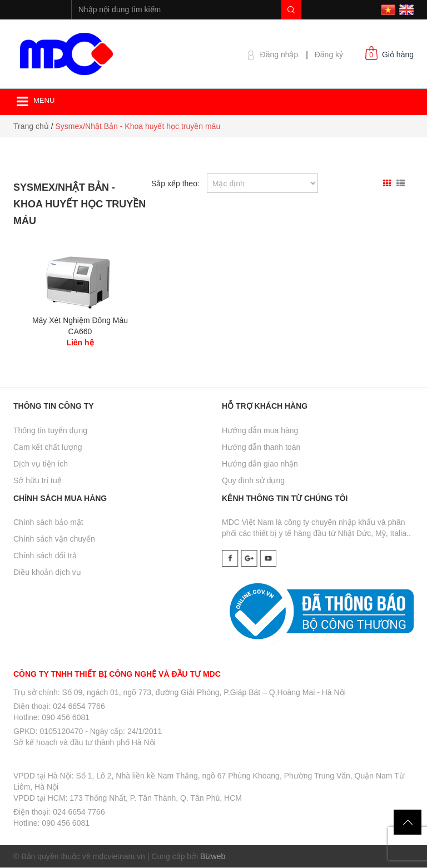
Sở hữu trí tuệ (38, 480)
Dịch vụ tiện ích (41, 464)
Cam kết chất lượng (48, 447)
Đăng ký (329, 54)
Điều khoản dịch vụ (47, 572)
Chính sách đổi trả (45, 555)
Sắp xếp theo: (175, 183)
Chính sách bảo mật (48, 522)
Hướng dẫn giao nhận (260, 464)
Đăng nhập (279, 54)
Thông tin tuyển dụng (50, 430)
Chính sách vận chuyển (54, 539)
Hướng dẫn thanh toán (261, 447)
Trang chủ (31, 126)
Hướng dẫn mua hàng (260, 430)
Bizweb (213, 856)
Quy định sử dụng (253, 480)
